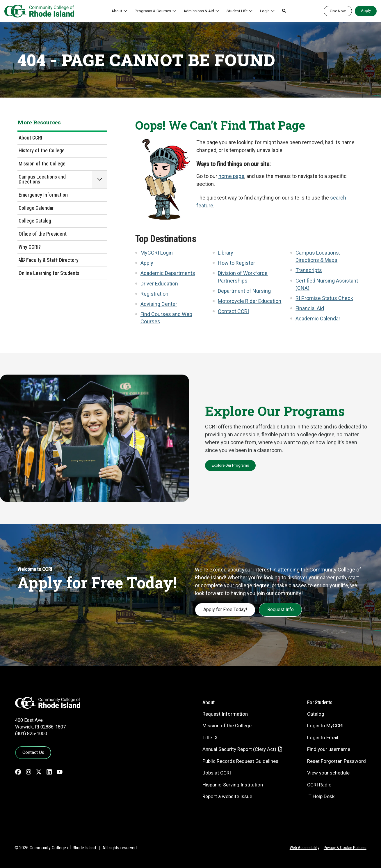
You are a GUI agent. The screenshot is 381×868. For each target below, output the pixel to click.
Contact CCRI (233, 311)
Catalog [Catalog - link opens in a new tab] (316, 714)
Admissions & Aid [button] (199, 11)
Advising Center (159, 304)
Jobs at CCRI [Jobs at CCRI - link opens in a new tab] (217, 773)
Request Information (225, 714)
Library (226, 253)
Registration (154, 294)
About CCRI (30, 138)
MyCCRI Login (157, 253)
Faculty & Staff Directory (49, 260)
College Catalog (35, 221)
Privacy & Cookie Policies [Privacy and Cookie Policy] (345, 848)
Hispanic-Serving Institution (233, 785)
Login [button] (265, 11)
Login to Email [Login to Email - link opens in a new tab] (323, 738)
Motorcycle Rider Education (250, 301)
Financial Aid (310, 308)
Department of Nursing (244, 291)
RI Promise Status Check (324, 298)
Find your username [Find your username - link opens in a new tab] (329, 749)
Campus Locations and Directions (42, 179)
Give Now (338, 11)
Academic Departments (168, 273)
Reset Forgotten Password (337, 761)
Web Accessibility (305, 848)
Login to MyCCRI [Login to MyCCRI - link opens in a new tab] (325, 726)
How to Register (236, 263)
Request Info (281, 609)
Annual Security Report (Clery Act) (239, 749)
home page (231, 176)
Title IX (210, 738)
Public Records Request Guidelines (240, 761)
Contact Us (33, 752)
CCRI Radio (319, 785)
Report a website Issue (227, 796)
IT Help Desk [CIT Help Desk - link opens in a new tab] (321, 796)
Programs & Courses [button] (153, 11)
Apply (366, 11)
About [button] (117, 11)
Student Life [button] (237, 11)
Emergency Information (43, 195)
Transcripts (309, 270)
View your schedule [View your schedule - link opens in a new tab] (328, 773)
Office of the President (43, 234)
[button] (284, 11)
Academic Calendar (318, 319)
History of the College (42, 151)
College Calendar (36, 208)
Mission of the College (42, 164)
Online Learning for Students (49, 273)
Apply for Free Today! (225, 609)
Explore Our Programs (230, 465)
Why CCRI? (30, 247)
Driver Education (159, 284)
